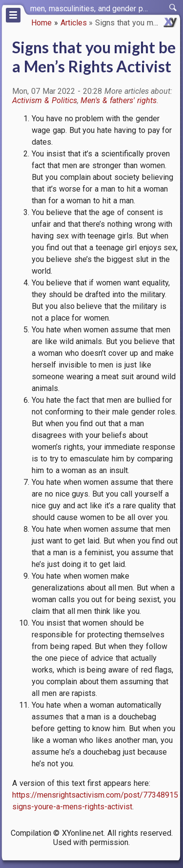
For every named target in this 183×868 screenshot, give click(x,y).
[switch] (173, 8)
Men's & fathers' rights (118, 100)
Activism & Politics (45, 100)
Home (41, 23)
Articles (74, 23)
